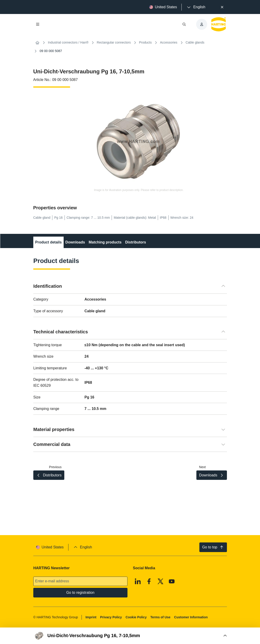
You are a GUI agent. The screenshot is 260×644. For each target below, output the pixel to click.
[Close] (222, 7)
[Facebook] (149, 581)
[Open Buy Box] (130, 636)
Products (145, 42)
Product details (48, 242)
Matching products (105, 242)
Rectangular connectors (114, 42)
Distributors (136, 242)
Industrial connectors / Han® (68, 42)
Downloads (75, 242)
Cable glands (195, 42)
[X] (160, 581)
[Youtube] (172, 581)
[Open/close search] (184, 24)
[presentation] (196, 7)
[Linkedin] (138, 581)
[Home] (37, 43)
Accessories (168, 42)
